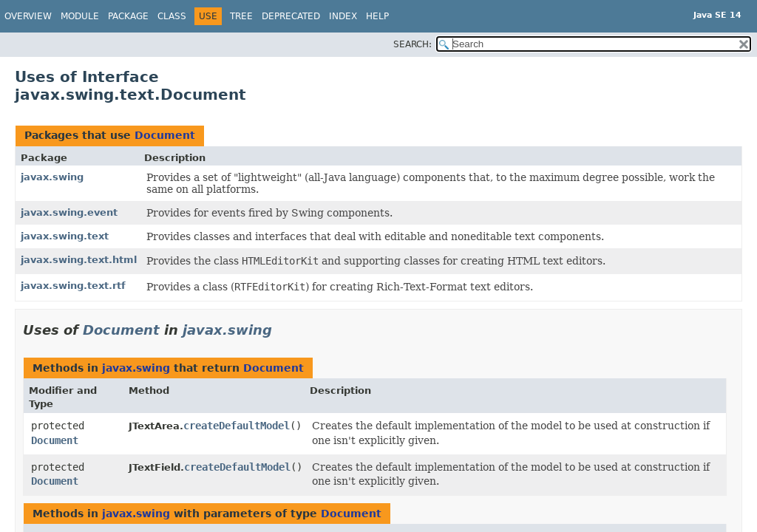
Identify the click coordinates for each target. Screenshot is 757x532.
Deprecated (291, 16)
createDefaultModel (237, 426)
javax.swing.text (65, 236)
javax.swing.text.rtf (73, 286)
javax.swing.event (69, 212)
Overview (28, 16)
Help (377, 16)
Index (343, 16)
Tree (241, 16)
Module (80, 16)
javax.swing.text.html (79, 260)
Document (165, 135)
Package (128, 16)
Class (172, 16)
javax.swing (52, 177)
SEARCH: (413, 44)
